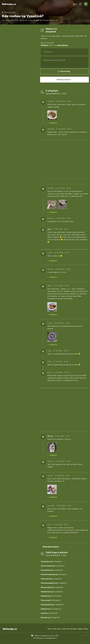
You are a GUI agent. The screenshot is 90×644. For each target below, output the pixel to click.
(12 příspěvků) (51, 596)
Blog (86, 629)
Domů (50, 629)
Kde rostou (57, 629)
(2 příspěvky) (54, 583)
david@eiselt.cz (51, 638)
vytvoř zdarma (62, 45)
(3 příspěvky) (53, 566)
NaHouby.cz (9, 4)
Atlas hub (66, 629)
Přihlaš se (44, 45)
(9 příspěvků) (51, 600)
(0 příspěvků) (51, 562)
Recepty (73, 629)
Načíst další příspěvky (51, 547)
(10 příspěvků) (51, 609)
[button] (80, 4)
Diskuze (80, 629)
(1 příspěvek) (52, 605)
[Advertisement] (19, 62)
